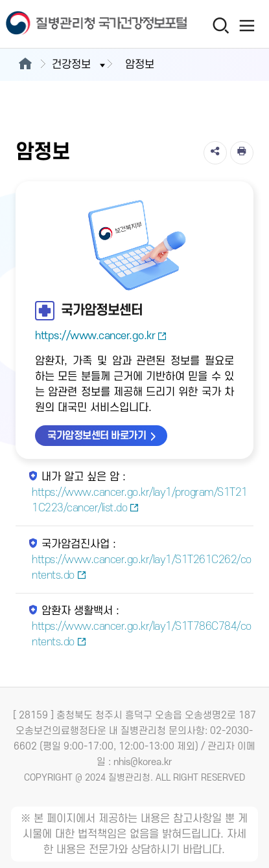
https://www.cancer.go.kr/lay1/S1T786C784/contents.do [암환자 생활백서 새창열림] (142, 634)
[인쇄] (242, 153)
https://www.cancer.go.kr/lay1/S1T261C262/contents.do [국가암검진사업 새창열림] (142, 568)
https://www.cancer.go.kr (101, 336)
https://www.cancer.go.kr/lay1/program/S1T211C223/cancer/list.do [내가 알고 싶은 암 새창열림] (140, 500)
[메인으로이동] (25, 65)
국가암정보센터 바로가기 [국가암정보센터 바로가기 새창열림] (97, 436)
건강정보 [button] (80, 65)
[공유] (215, 153)
